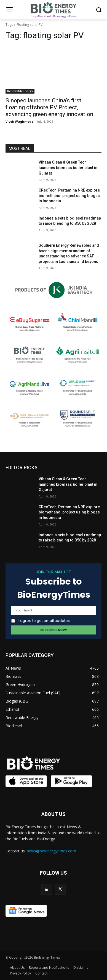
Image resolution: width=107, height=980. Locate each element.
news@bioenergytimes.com (51, 851)
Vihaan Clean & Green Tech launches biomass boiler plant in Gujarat (68, 168)
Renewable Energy (20, 91)
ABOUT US (54, 814)
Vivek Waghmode (19, 121)
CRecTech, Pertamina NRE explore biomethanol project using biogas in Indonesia (69, 196)
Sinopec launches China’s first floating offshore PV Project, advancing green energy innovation (49, 107)
